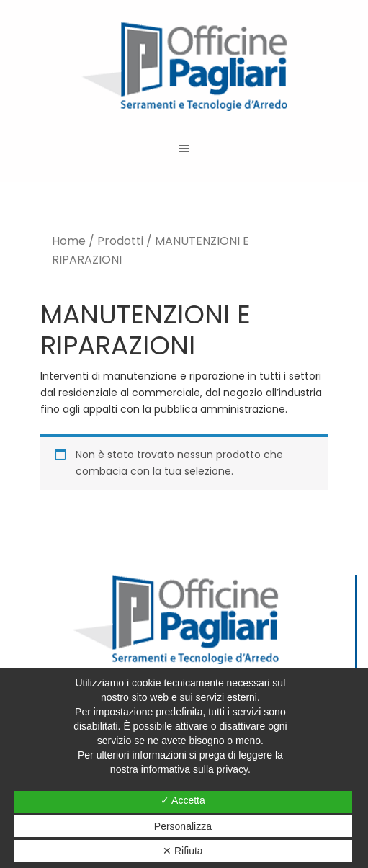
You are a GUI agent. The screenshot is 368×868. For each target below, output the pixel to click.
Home (69, 241)
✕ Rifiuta (183, 851)
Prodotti (120, 241)
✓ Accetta (183, 800)
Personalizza (183, 826)
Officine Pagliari (184, 66)
